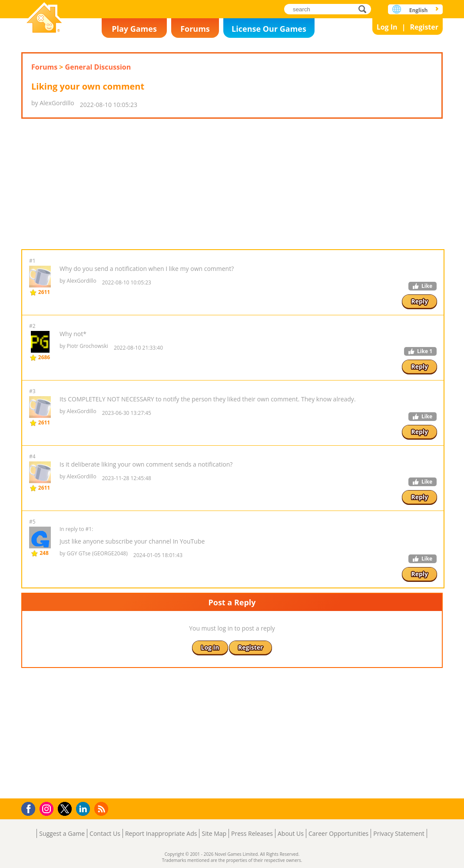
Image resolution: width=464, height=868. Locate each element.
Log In (387, 27)
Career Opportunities (338, 833)
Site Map (214, 833)
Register (424, 27)
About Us (291, 833)
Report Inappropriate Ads (161, 833)
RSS (102, 809)
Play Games (134, 29)
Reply (419, 301)
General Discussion (98, 67)
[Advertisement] (232, 184)
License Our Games (269, 29)
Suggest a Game (62, 833)
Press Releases (252, 833)
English (419, 10)
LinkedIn (85, 809)
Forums (195, 29)
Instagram (48, 808)
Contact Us (105, 833)
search (365, 9)
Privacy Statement (399, 833)
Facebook (31, 808)
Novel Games (44, 18)
